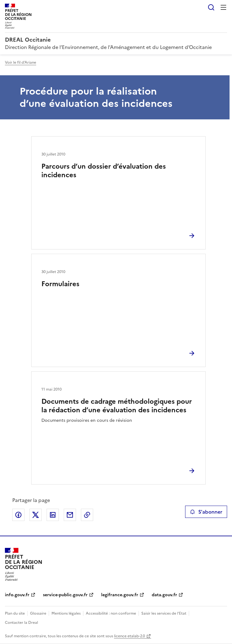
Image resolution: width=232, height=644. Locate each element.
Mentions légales (66, 613)
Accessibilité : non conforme (111, 613)
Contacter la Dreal (21, 623)
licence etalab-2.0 (129, 636)
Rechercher (211, 7)
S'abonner (206, 512)
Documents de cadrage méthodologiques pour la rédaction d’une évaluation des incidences (117, 406)
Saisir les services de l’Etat (164, 613)
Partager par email (70, 515)
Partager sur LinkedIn (53, 515)
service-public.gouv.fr (65, 595)
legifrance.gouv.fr (120, 595)
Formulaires (60, 284)
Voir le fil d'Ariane (21, 62)
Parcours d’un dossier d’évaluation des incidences (104, 171)
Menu (223, 7)
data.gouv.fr (164, 595)
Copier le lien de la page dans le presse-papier (87, 515)
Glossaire (38, 613)
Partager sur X (36, 515)
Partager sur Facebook (18, 515)
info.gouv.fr (17, 595)
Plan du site (15, 613)
